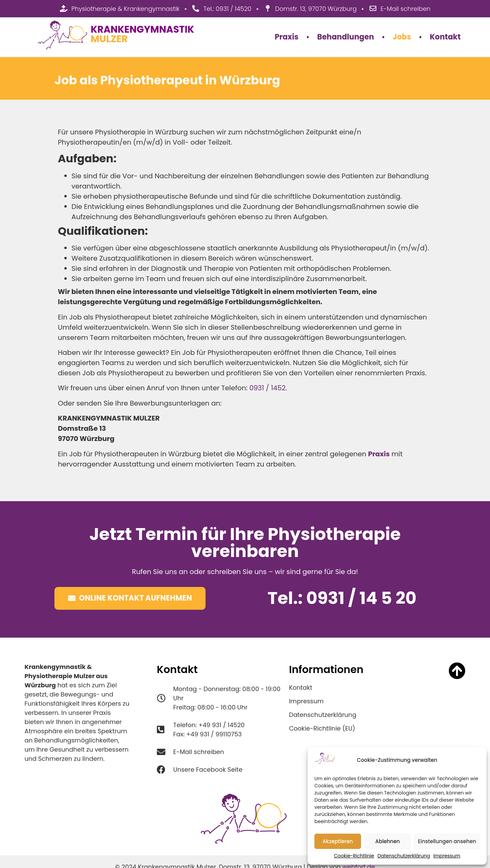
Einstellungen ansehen (447, 841)
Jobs (402, 37)
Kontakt (445, 37)
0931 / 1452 (268, 388)
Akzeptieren (338, 841)
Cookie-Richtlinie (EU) (322, 728)
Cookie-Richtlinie (354, 856)
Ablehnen (388, 841)
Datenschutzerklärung (404, 856)
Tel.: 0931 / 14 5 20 (342, 598)
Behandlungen (346, 37)
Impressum (447, 856)
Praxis (287, 37)
